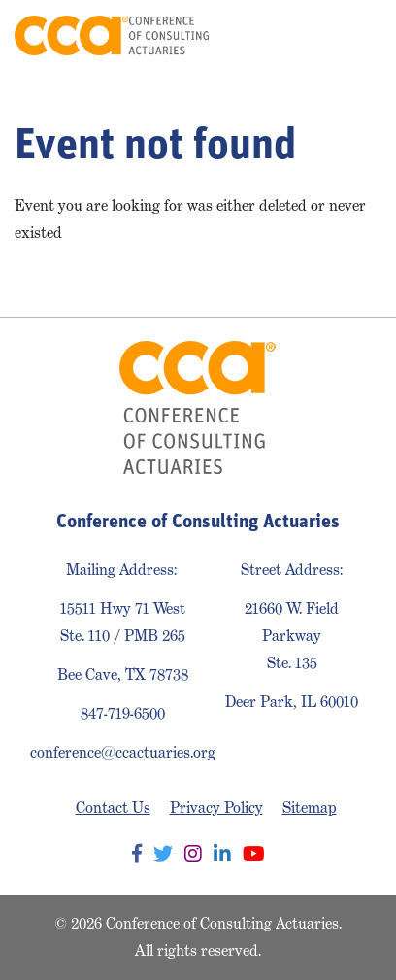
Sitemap (310, 808)
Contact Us (113, 808)
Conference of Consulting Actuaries (112, 35)
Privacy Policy (216, 808)
